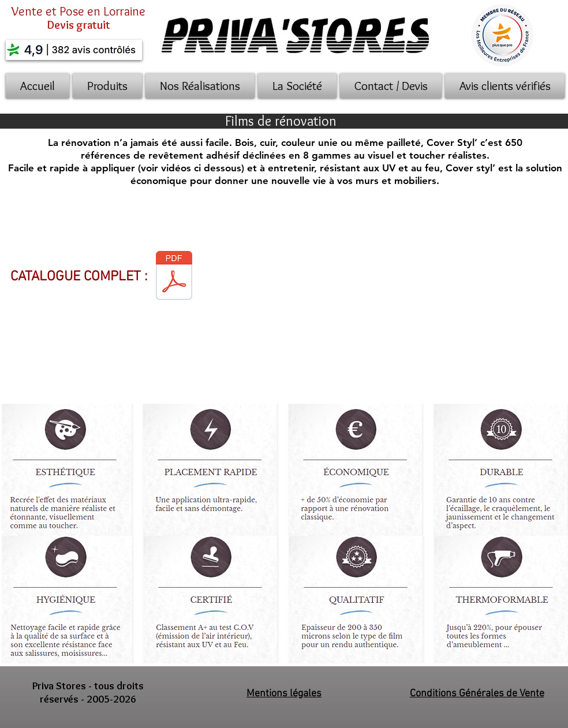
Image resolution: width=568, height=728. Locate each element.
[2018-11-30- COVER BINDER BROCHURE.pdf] (174, 277)
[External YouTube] (395, 292)
